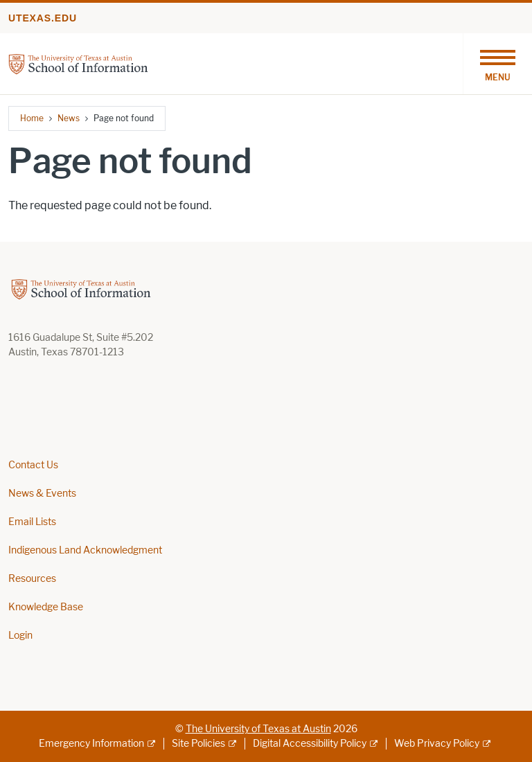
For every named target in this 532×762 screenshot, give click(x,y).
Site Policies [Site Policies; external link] (198, 744)
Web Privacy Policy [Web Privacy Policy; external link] (437, 744)
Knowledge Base (46, 607)
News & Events (42, 494)
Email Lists (32, 522)
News (69, 118)
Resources (32, 579)
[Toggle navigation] (497, 64)
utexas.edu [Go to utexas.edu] (43, 18)
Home (32, 118)
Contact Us (33, 465)
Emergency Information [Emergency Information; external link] (91, 744)
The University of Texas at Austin (258, 729)
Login (20, 636)
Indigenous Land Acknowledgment (85, 550)
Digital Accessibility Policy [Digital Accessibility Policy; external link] (310, 744)
